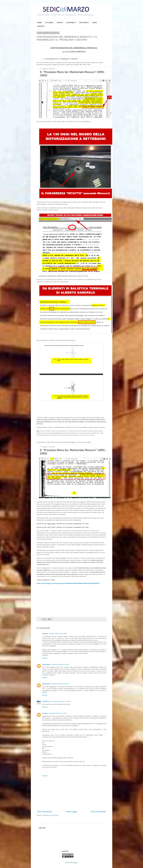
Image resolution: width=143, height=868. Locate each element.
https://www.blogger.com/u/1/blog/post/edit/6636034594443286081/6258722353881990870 (68, 583)
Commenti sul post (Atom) (51, 815)
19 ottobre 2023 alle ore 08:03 (58, 634)
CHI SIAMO (49, 23)
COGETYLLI (46, 701)
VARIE (95, 23)
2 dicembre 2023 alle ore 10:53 (58, 713)
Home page (71, 812)
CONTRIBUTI (71, 23)
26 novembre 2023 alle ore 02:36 (60, 701)
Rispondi (45, 658)
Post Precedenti (98, 812)
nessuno (45, 713)
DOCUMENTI (84, 23)
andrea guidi (46, 665)
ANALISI (60, 23)
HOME (39, 23)
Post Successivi (45, 812)
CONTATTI (41, 26)
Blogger (75, 863)
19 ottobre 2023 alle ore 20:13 (60, 684)
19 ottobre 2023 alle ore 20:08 (60, 665)
